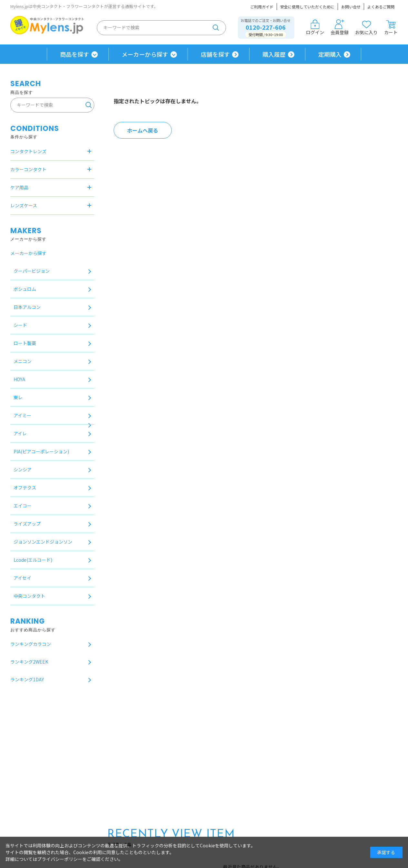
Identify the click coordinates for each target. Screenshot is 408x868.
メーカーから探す (145, 54)
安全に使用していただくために (307, 7)
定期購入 (330, 54)
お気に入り (366, 27)
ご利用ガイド (262, 7)
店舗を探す (215, 54)
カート (391, 27)
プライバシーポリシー (60, 859)
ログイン (315, 27)
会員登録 (340, 27)
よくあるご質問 (381, 7)
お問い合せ (351, 7)
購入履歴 (274, 54)
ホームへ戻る (143, 130)
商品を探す (75, 54)
